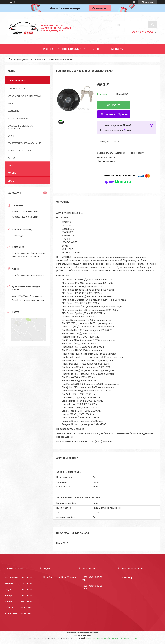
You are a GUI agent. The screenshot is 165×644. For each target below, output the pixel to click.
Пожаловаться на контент (97, 638)
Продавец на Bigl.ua (82, 635)
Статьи (11, 181)
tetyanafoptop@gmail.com (32, 300)
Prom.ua (96, 633)
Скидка (11, 158)
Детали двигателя (17, 89)
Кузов (11, 104)
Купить (117, 105)
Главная (48, 49)
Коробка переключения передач (24, 96)
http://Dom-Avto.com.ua (30, 296)
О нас (96, 49)
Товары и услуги (72, 49)
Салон (11, 136)
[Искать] (153, 24)
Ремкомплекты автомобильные (24, 143)
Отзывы (12, 173)
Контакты (117, 49)
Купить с (117, 114)
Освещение (13, 111)
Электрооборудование (19, 118)
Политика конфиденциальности (123, 638)
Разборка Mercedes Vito (20, 151)
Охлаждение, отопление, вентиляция (20, 127)
